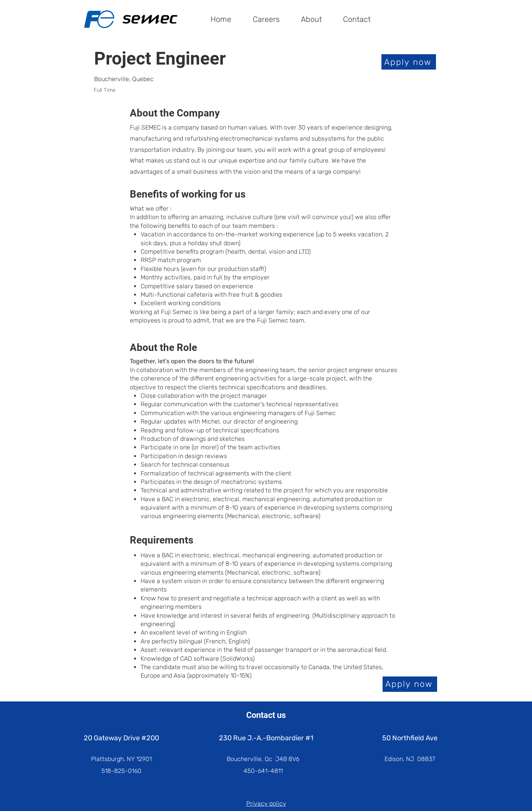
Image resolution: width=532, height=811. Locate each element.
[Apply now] (409, 62)
